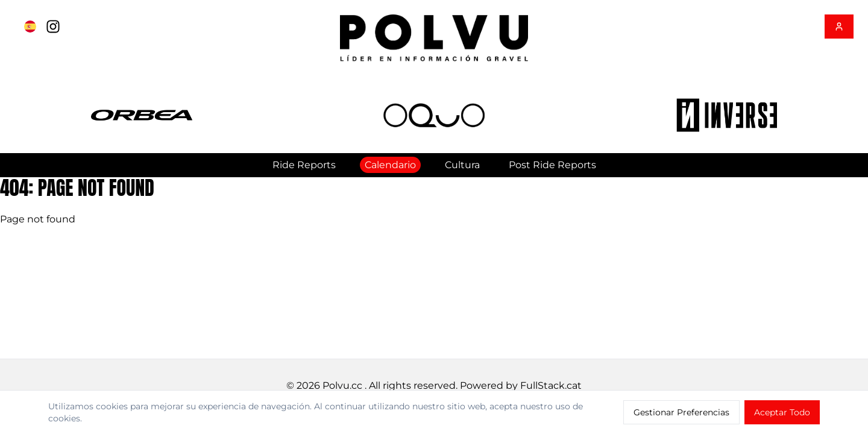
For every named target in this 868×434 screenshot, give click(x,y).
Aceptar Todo (782, 412)
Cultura (462, 165)
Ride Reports (304, 165)
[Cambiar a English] (30, 27)
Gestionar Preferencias (681, 412)
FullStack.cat (551, 385)
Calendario (390, 165)
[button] (142, 115)
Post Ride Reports (552, 165)
